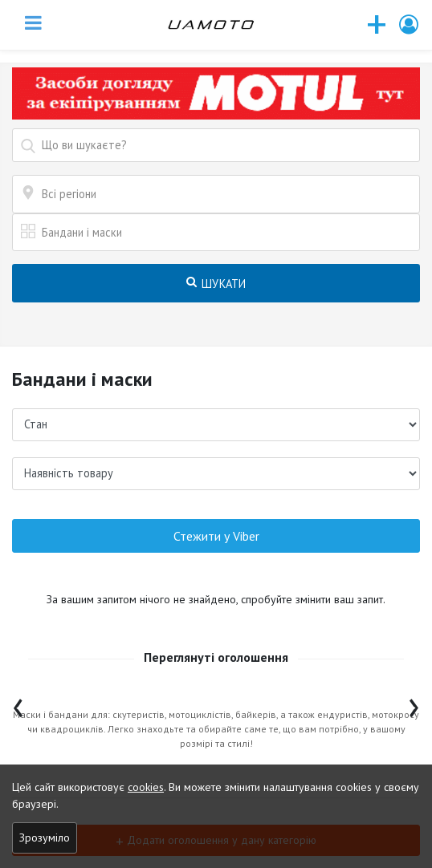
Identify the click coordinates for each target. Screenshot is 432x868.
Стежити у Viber (216, 536)
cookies (146, 787)
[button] (410, 24)
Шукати (216, 284)
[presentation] (18, 704)
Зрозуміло (45, 838)
